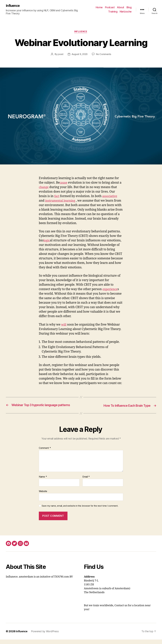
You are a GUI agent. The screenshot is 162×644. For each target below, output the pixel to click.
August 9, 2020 (79, 55)
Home (99, 7)
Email (86, 481)
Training (113, 12)
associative (111, 197)
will (64, 325)
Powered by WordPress (45, 636)
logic (47, 241)
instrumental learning (61, 201)
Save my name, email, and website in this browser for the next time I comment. (80, 510)
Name (43, 481)
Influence (13, 6)
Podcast (110, 7)
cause (64, 183)
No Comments (104, 55)
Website (43, 496)
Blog (129, 7)
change (44, 188)
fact (57, 197)
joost (60, 55)
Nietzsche (126, 12)
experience (111, 290)
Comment (45, 453)
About (121, 7)
